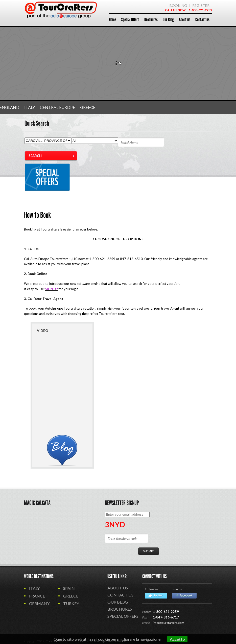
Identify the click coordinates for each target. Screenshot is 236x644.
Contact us (120, 595)
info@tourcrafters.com (169, 623)
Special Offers (123, 616)
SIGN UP (52, 289)
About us (118, 588)
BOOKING (178, 5)
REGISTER (201, 5)
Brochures (120, 609)
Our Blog (118, 602)
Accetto (177, 639)
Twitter (156, 596)
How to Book (37, 215)
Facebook (184, 596)
